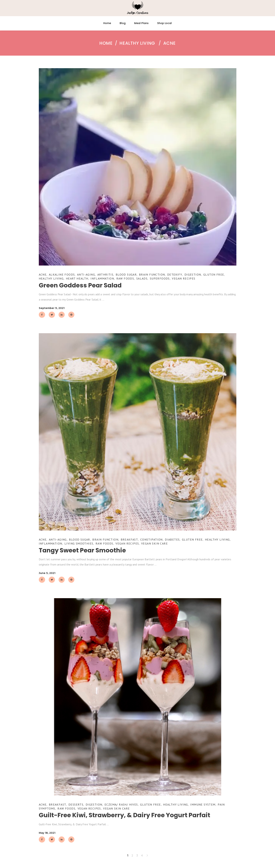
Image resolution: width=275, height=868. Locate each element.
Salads (142, 278)
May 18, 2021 (47, 833)
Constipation (152, 539)
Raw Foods (125, 278)
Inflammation (102, 278)
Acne (43, 275)
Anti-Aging (86, 275)
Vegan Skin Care (154, 543)
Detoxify (175, 275)
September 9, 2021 (52, 308)
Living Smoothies (79, 543)
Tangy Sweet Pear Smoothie (82, 550)
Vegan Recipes (184, 278)
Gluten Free (214, 275)
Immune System (203, 804)
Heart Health (77, 278)
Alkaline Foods (62, 275)
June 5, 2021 (47, 573)
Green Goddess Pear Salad (80, 285)
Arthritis (105, 275)
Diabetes (172, 539)
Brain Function (152, 275)
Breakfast (129, 539)
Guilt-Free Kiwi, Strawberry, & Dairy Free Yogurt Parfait (124, 815)
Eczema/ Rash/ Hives (121, 804)
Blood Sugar (126, 275)
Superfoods (160, 278)
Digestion (193, 275)
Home (106, 43)
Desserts (76, 804)
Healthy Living (137, 43)
